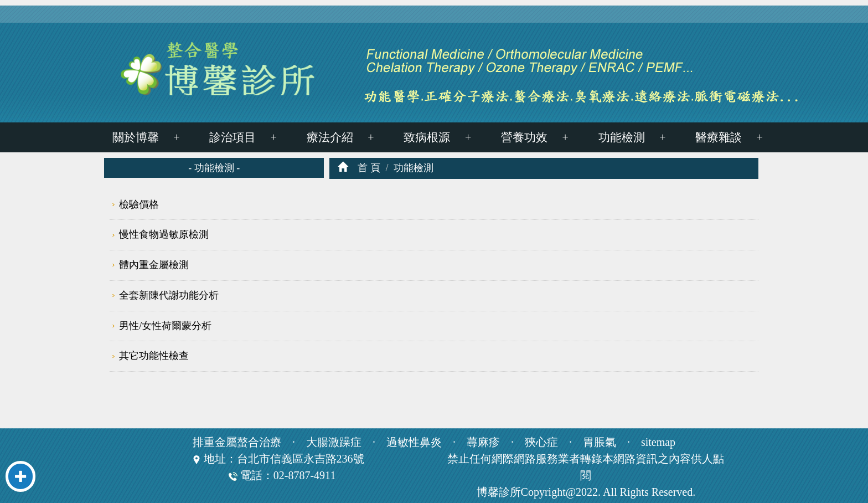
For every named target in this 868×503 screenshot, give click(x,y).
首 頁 (369, 168)
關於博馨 (136, 137)
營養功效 (524, 137)
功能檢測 (622, 137)
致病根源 (427, 137)
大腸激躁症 (334, 442)
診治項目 (232, 137)
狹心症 (541, 442)
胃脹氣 (600, 442)
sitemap (658, 442)
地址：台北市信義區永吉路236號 (284, 459)
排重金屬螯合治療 (237, 442)
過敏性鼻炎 (414, 442)
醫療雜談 (719, 137)
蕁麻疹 (483, 442)
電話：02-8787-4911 (282, 475)
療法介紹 (330, 137)
